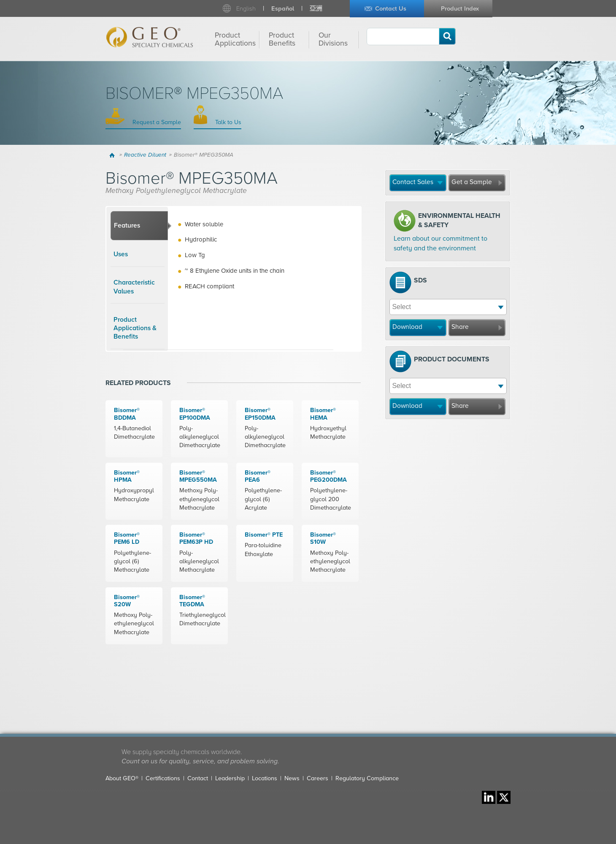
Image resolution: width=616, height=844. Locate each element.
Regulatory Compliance (367, 778)
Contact (198, 778)
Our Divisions (333, 39)
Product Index (460, 9)
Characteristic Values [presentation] (134, 287)
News (292, 778)
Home (113, 155)
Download (407, 327)
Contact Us (391, 9)
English (246, 9)
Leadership (230, 778)
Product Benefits (282, 39)
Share (460, 327)
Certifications (163, 778)
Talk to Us (227, 122)
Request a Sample (156, 122)
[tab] (139, 226)
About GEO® (122, 778)
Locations (265, 778)
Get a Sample (472, 182)
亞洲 (316, 9)
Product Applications (235, 39)
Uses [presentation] (121, 254)
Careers (317, 778)
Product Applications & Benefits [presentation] (135, 328)
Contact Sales (413, 182)
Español (283, 9)
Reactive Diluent (145, 155)
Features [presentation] (127, 225)
